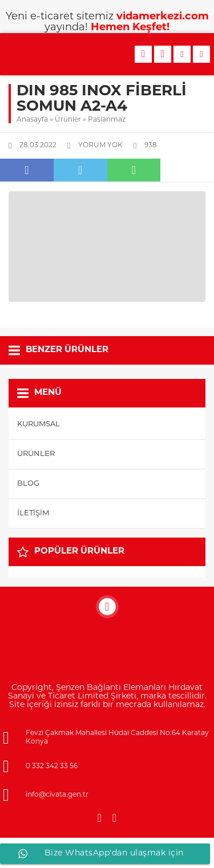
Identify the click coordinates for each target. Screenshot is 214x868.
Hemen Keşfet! (130, 28)
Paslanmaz (107, 120)
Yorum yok (100, 146)
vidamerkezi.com (163, 17)
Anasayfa (32, 120)
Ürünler (68, 120)
